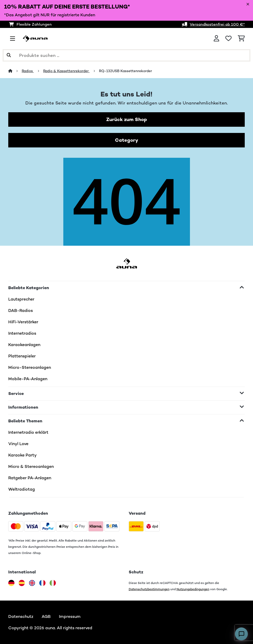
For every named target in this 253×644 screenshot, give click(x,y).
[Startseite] (15, 71)
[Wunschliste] (228, 39)
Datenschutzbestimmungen (149, 589)
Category (127, 140)
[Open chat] (241, 634)
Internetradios (22, 333)
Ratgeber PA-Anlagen (30, 478)
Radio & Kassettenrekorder (66, 71)
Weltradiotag (22, 489)
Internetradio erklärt (28, 432)
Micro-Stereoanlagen (30, 367)
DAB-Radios (21, 310)
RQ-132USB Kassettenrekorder (125, 71)
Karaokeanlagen (24, 345)
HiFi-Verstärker (23, 322)
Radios (28, 71)
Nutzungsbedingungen (193, 589)
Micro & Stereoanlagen (31, 466)
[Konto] (216, 39)
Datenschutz (21, 616)
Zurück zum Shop (127, 119)
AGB (46, 616)
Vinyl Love (18, 444)
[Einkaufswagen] (241, 39)
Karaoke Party (22, 455)
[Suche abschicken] (9, 55)
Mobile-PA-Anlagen (28, 379)
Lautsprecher (21, 299)
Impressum (70, 616)
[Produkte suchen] (127, 55)
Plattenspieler (22, 356)
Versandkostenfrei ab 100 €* (217, 24)
